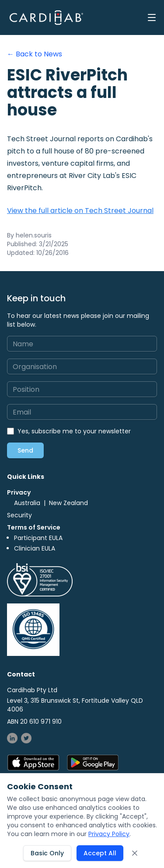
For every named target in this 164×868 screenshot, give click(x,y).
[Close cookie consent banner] (135, 853)
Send (25, 450)
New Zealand (68, 503)
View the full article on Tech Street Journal (80, 211)
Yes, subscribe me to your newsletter (74, 431)
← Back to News (35, 54)
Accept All (100, 853)
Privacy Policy (109, 834)
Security (19, 515)
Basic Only (47, 853)
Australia (27, 503)
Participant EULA (38, 538)
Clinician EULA (35, 548)
